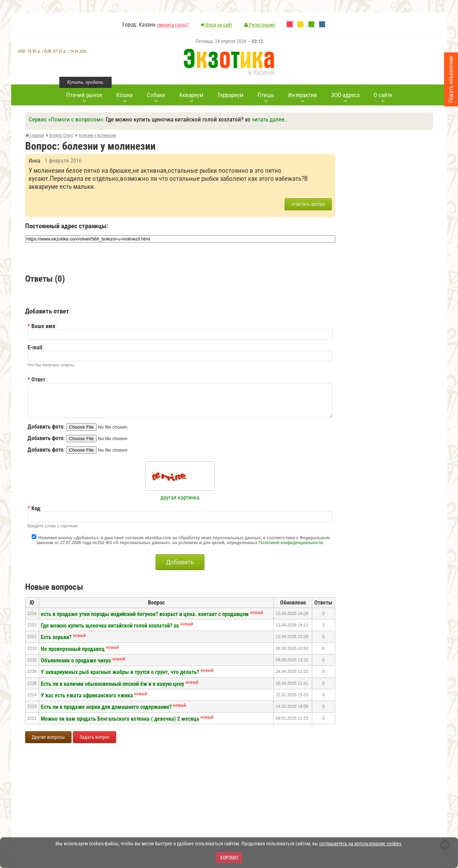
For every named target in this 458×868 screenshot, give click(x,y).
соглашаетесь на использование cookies (360, 844)
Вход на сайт (217, 25)
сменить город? (173, 25)
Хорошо (229, 858)
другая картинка (180, 498)
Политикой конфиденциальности (291, 543)
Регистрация (260, 25)
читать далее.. (269, 119)
